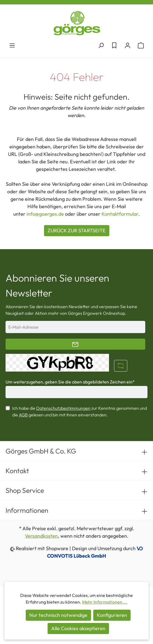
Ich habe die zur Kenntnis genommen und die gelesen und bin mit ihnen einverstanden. (80, 411)
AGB (23, 415)
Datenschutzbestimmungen (63, 408)
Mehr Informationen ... (105, 602)
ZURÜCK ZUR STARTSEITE (77, 230)
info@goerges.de (45, 214)
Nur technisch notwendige (58, 615)
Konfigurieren (112, 615)
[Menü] (12, 45)
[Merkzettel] (114, 45)
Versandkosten (41, 536)
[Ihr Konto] (128, 45)
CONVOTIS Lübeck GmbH (76, 556)
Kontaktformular (120, 214)
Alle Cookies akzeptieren (78, 628)
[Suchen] (101, 45)
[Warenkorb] (141, 45)
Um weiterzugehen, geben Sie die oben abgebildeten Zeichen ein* (70, 382)
